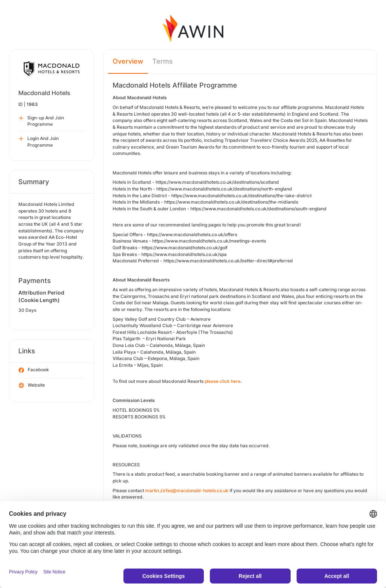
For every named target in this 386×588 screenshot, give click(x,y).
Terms (163, 61)
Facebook (34, 370)
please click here (223, 381)
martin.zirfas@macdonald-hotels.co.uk (187, 490)
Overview (128, 61)
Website (32, 386)
